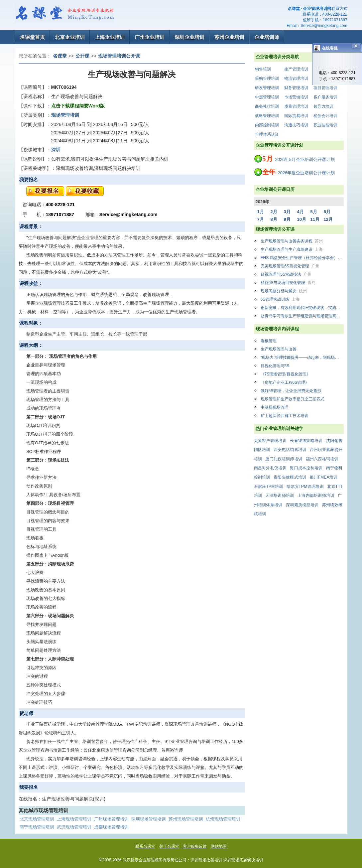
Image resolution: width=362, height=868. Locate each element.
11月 (315, 219)
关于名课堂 (169, 846)
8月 (274, 219)
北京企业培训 (70, 37)
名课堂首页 (32, 37)
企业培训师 (267, 37)
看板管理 (269, 341)
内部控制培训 (267, 125)
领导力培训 (323, 106)
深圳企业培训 (189, 37)
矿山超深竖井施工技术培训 (285, 416)
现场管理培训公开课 (119, 56)
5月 (314, 212)
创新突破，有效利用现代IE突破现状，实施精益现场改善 (302, 308)
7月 (261, 219)
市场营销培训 (296, 97)
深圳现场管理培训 (149, 819)
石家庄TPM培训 (269, 487)
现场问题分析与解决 (284, 291)
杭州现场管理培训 (223, 819)
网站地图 (219, 846)
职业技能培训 (325, 125)
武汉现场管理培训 (74, 827)
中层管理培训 (267, 97)
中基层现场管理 (275, 407)
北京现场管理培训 (37, 819)
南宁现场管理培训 (37, 827)
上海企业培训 (110, 37)
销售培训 (263, 69)
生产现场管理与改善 (279, 349)
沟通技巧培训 (296, 125)
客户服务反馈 (195, 846)
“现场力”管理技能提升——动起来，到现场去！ (302, 358)
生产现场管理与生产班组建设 (292, 249)
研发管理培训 (267, 88)
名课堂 (60, 56)
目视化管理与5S (275, 366)
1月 (261, 212)
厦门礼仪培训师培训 (284, 459)
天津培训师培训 (280, 496)
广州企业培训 (150, 37)
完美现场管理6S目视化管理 (290, 266)
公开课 (82, 56)
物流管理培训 (296, 78)
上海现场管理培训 (74, 819)
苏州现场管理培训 (186, 819)
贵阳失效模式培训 (290, 477)
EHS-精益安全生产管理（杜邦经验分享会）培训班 (302, 258)
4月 (301, 212)
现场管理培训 (65, 115)
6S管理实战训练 (280, 299)
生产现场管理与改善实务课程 (292, 241)
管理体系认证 (267, 134)
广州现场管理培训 (111, 819)
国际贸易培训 (296, 116)
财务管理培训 (296, 88)
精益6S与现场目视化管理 (288, 283)
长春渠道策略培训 (306, 441)
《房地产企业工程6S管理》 (285, 382)
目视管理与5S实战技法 (286, 274)
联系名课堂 (145, 846)
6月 (327, 212)
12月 (328, 219)
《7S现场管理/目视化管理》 (286, 374)
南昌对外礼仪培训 (270, 468)
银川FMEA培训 (324, 477)
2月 (274, 212)
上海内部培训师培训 (316, 496)
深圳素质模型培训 (302, 505)
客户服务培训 (325, 97)
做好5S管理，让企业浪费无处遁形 (291, 391)
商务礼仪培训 (267, 106)
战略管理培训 (267, 116)
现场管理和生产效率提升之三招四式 (293, 399)
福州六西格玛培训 (322, 459)
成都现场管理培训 (111, 827)
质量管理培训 (296, 106)
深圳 (56, 150)
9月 (287, 219)
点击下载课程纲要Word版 (78, 106)
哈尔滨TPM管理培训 (305, 487)
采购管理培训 (267, 78)
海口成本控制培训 (306, 468)
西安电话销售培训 (290, 450)
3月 (287, 212)
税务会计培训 (325, 116)
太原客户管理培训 (270, 441)
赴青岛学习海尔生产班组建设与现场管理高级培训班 (302, 316)
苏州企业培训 (229, 37)
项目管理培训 (325, 88)
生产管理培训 (296, 69)
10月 (302, 219)
